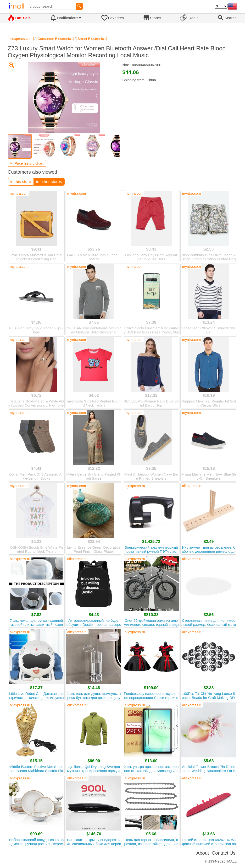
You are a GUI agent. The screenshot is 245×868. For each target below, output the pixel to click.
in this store (21, 182)
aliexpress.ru (135, 486)
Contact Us (224, 853)
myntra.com (19, 193)
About (203, 853)
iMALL (231, 861)
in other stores (49, 182)
